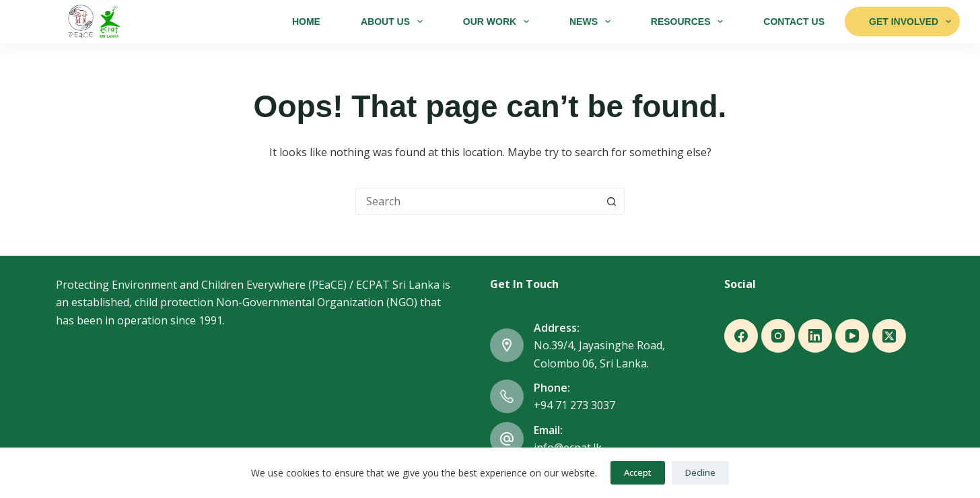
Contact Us (794, 22)
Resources (690, 22)
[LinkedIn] (815, 336)
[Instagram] (778, 336)
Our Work (499, 22)
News (593, 22)
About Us (394, 22)
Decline (700, 472)
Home (306, 22)
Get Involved (910, 22)
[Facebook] (741, 336)
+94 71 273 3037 (574, 405)
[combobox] (477, 201)
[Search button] (611, 201)
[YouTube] (852, 336)
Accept (638, 472)
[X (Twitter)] (889, 336)
